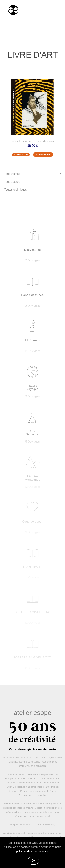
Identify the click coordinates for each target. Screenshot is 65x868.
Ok (33, 861)
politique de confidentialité (32, 851)
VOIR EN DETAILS (21, 155)
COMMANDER (43, 155)
